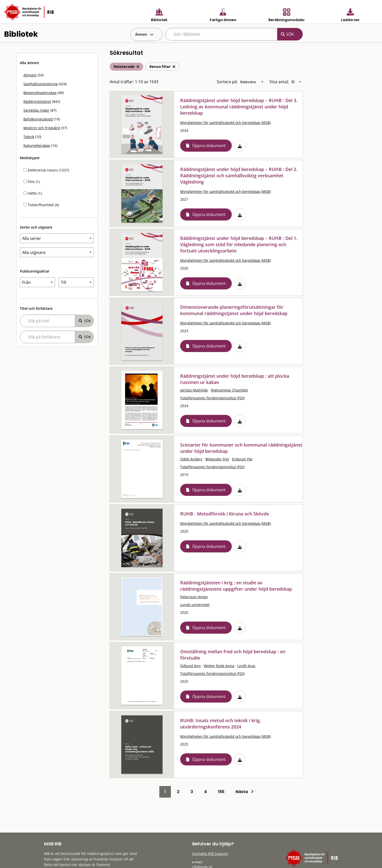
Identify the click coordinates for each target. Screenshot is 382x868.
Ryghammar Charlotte (229, 390)
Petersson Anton (194, 597)
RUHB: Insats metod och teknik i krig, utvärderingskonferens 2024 (221, 724)
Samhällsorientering (41, 84)
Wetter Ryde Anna (219, 666)
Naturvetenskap (37, 145)
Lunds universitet (195, 605)
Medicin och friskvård (42, 128)
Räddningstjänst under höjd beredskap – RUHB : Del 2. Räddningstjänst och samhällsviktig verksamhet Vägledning (239, 176)
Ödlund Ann (190, 666)
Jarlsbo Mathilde (194, 390)
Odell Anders (191, 459)
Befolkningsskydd (38, 119)
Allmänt (30, 75)
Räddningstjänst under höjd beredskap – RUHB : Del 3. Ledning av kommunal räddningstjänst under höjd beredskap (239, 107)
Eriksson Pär (242, 459)
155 (221, 792)
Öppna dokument (209, 146)
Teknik (29, 137)
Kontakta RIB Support (210, 854)
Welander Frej (217, 459)
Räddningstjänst (37, 101)
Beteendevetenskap (40, 93)
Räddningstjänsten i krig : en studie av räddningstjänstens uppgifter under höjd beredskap (236, 586)
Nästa (244, 792)
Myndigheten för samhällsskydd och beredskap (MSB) (225, 123)
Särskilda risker (36, 110)
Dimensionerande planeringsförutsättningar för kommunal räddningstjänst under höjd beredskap (234, 310)
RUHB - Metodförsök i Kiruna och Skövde (225, 514)
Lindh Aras (246, 666)
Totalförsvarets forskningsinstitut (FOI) (212, 398)
